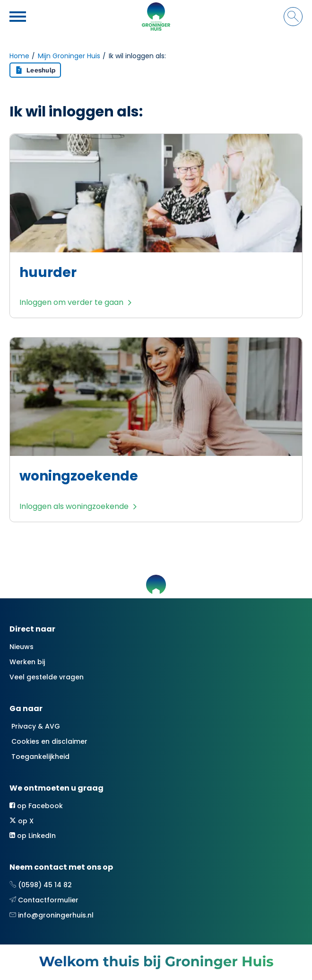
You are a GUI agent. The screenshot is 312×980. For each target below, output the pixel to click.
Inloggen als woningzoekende (74, 506)
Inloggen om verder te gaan (71, 302)
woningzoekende (79, 476)
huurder (48, 272)
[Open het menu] (19, 17)
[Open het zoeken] (293, 17)
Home (19, 56)
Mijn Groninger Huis (69, 56)
